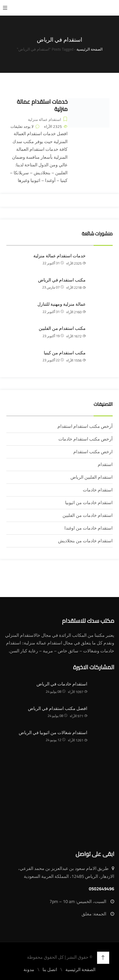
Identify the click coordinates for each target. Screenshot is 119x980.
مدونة (29, 970)
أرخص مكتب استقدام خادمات (86, 439)
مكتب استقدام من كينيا (65, 353)
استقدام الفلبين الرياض (92, 477)
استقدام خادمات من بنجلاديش (85, 541)
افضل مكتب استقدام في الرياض (58, 708)
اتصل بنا (50, 970)
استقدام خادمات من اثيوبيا (89, 503)
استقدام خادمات (98, 490)
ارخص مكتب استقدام (93, 452)
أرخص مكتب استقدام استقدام (85, 426)
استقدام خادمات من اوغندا (89, 528)
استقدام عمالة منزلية (44, 119)
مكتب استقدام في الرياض (62, 280)
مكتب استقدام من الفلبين (62, 328)
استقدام (105, 464)
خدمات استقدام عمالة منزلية (42, 105)
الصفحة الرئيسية (80, 970)
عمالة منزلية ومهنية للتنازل (62, 304)
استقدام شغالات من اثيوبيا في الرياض (53, 733)
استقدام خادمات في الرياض (62, 684)
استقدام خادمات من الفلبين (88, 515)
